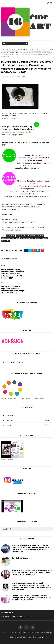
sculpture (5, 53)
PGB (22, 51)
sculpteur (47, 51)
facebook (25, 416)
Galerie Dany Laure (20, 558)
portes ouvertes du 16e (33, 51)
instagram (25, 420)
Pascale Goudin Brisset (11, 51)
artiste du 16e (11, 49)
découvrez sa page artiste (13, 135)
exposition (49, 49)
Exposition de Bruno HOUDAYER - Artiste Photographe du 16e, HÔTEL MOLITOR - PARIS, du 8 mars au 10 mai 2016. (32, 598)
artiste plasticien (24, 49)
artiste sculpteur (38, 49)
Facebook (25, 222)
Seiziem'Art (41, 637)
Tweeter (33, 222)
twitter (25, 425)
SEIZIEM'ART (14, 53)
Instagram (17, 222)
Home (3, 49)
